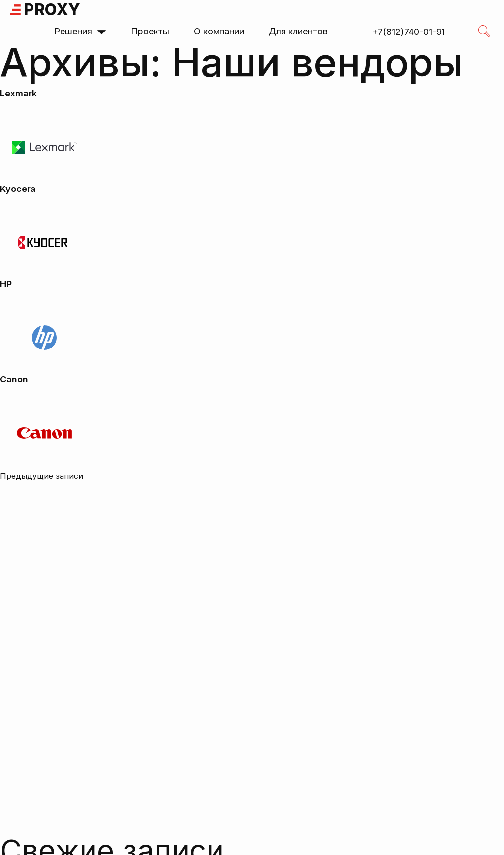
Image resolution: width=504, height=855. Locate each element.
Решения (80, 31)
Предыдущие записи (42, 476)
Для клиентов (298, 31)
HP (6, 284)
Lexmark (18, 93)
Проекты (150, 31)
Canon (14, 379)
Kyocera (18, 189)
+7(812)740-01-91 (409, 32)
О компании (219, 31)
